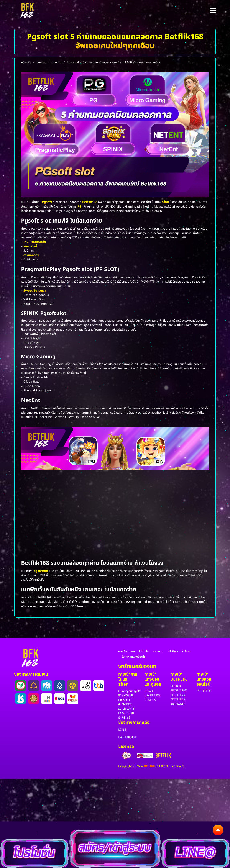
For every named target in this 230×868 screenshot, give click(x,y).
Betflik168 (90, 202)
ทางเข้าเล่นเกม (126, 652)
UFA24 (149, 691)
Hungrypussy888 (130, 691)
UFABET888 (152, 696)
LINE (122, 730)
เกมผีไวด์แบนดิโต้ (35, 242)
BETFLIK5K (178, 699)
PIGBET (126, 704)
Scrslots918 (126, 709)
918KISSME (126, 696)
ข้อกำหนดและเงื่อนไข (133, 657)
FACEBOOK (128, 737)
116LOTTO (204, 691)
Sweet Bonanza (35, 291)
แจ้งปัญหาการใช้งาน (179, 652)
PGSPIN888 (126, 713)
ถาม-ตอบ (158, 652)
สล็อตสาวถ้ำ (31, 246)
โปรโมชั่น (144, 652)
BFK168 (176, 686)
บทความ (41, 62)
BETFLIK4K (178, 695)
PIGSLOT (124, 700)
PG (80, 207)
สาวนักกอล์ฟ (31, 255)
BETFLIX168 (179, 691)
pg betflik (41, 571)
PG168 (126, 718)
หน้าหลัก (26, 62)
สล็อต (165, 202)
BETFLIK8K (178, 704)
